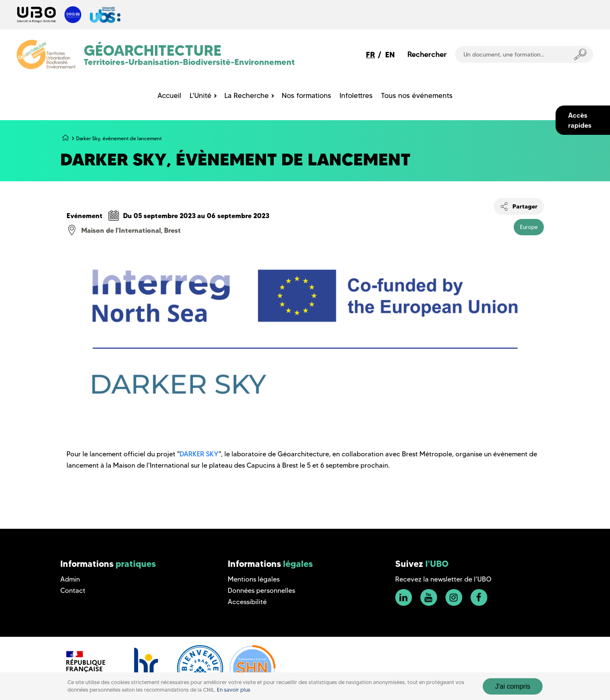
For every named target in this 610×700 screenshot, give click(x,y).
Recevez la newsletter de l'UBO (443, 579)
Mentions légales (254, 579)
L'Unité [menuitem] (201, 95)
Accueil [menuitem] (169, 95)
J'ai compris (513, 686)
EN (390, 55)
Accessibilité (247, 602)
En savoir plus (234, 690)
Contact (73, 591)
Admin (70, 579)
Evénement (85, 216)
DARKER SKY (199, 454)
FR (371, 55)
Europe (529, 227)
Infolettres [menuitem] (356, 95)
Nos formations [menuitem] (306, 95)
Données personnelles (261, 591)
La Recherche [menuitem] (247, 95)
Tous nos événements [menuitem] (417, 95)
